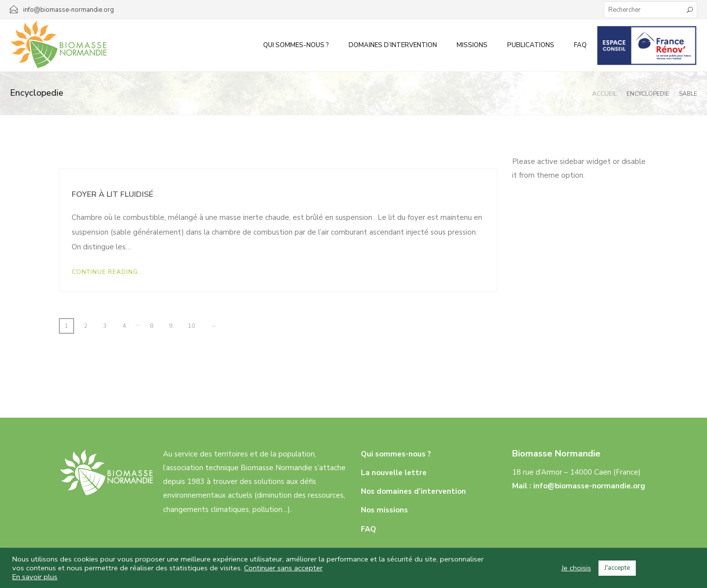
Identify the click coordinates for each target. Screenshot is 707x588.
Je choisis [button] (576, 568)
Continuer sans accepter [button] (283, 568)
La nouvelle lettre (394, 473)
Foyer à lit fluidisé (112, 194)
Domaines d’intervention (393, 45)
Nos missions (384, 510)
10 (191, 326)
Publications (531, 45)
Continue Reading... (108, 272)
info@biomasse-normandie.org (589, 486)
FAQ (580, 45)
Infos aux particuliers (647, 45)
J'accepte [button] (617, 568)
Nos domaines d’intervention (413, 491)
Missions (472, 45)
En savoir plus (35, 577)
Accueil (604, 94)
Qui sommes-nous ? (296, 45)
